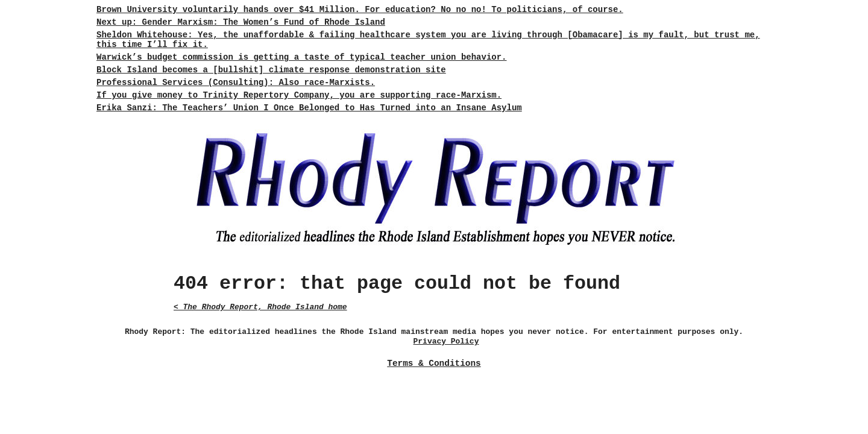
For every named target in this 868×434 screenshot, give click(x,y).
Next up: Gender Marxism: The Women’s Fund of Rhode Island (241, 22)
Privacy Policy (446, 341)
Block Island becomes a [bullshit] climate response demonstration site (271, 70)
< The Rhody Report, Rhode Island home (260, 307)
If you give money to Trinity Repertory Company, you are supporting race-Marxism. (299, 95)
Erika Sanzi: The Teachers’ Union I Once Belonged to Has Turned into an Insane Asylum (309, 108)
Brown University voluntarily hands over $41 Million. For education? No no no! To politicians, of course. (360, 10)
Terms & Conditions (434, 363)
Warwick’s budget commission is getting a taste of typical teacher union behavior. (302, 57)
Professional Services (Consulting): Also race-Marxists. (236, 83)
